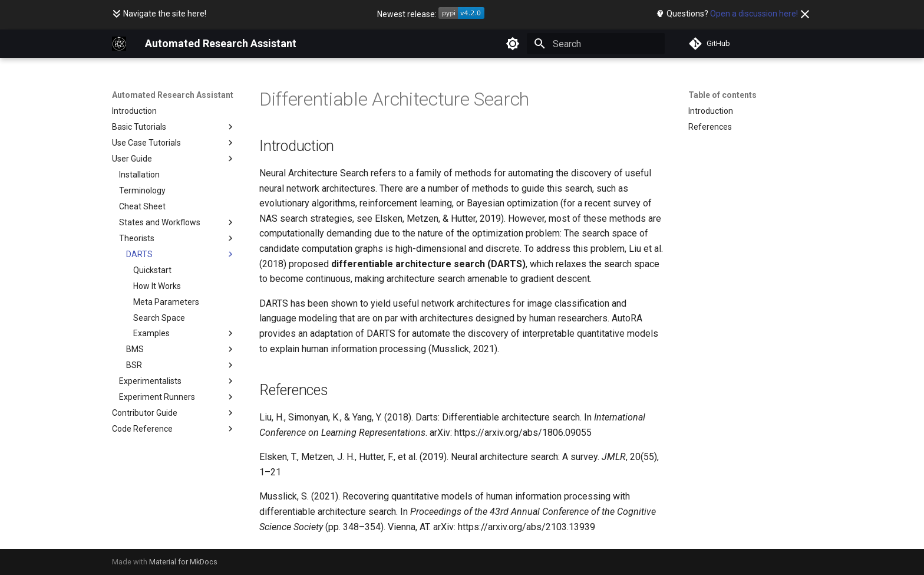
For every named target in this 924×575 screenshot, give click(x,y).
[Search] (596, 44)
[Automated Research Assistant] (119, 44)
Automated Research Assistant (173, 95)
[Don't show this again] (805, 14)
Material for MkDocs (183, 562)
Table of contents (722, 95)
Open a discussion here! (754, 14)
